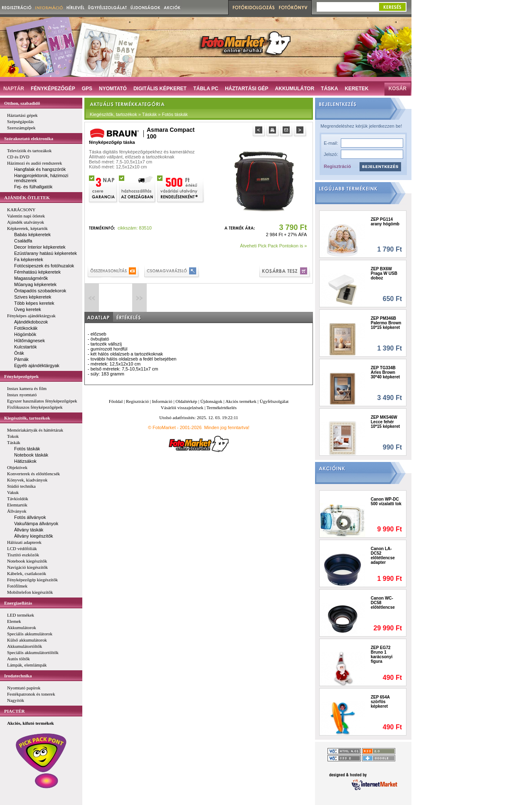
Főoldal (116, 401)
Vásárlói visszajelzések (182, 407)
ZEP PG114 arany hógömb (385, 222)
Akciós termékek (241, 401)
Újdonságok (211, 401)
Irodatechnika (18, 676)
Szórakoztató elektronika (29, 138)
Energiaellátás (18, 603)
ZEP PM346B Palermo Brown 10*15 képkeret (386, 323)
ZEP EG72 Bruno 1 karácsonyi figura (382, 654)
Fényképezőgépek (21, 376)
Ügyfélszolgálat (274, 401)
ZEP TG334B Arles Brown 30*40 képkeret (385, 372)
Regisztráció (337, 166)
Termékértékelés (222, 407)
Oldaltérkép (186, 401)
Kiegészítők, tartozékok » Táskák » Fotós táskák (139, 114)
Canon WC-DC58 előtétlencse (383, 603)
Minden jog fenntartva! (227, 427)
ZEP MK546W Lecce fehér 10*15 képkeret (385, 422)
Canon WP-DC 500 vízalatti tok (386, 501)
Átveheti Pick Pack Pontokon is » (274, 246)
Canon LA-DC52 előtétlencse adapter (383, 556)
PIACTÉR (15, 711)
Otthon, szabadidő (22, 103)
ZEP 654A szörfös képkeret (380, 702)
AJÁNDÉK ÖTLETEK (27, 198)
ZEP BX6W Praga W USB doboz (384, 273)
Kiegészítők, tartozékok (27, 418)
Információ (162, 401)
